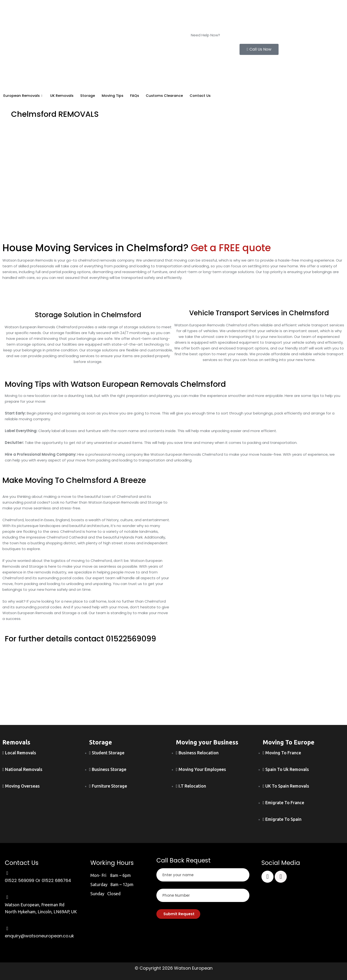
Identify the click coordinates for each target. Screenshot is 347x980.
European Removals (24, 96)
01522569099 (131, 639)
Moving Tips (117, 96)
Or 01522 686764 (53, 880)
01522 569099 (203, 41)
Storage (91, 96)
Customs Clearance (171, 96)
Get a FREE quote (231, 248)
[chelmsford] (260, 530)
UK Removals (64, 96)
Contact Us (208, 96)
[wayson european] (173, 686)
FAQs (140, 96)
